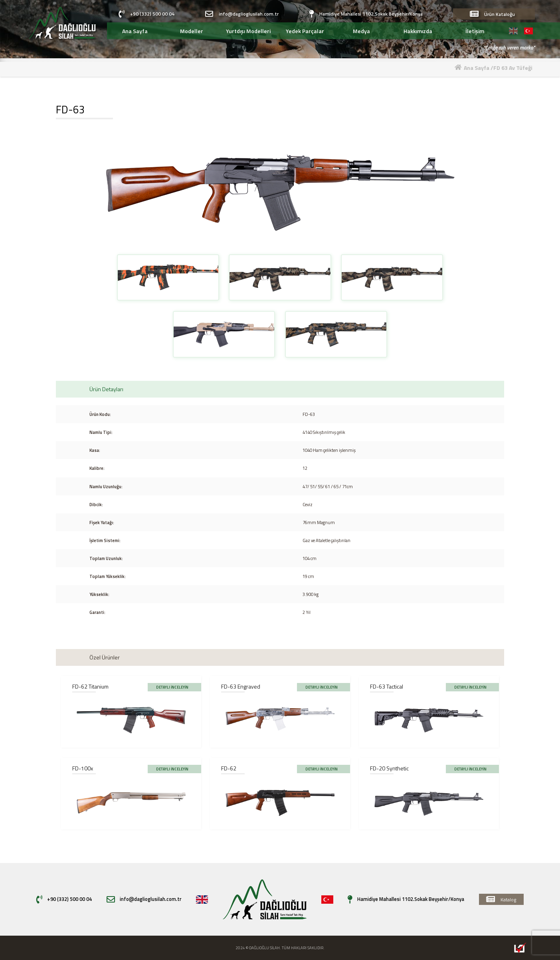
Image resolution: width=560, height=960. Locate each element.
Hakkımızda (418, 31)
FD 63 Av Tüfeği (513, 68)
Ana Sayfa (477, 68)
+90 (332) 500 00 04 (146, 14)
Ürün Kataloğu (492, 14)
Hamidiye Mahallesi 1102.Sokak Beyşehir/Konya (366, 14)
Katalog (501, 899)
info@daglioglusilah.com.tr (242, 14)
